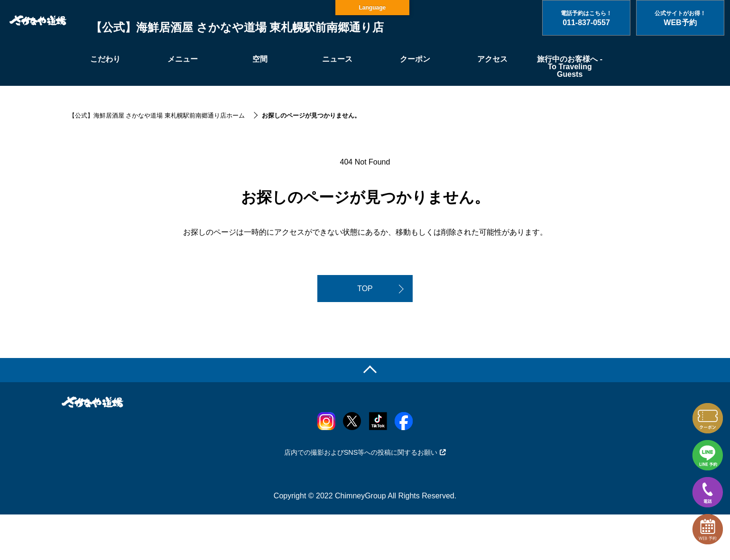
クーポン (415, 59)
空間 (260, 59)
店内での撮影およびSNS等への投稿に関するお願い (365, 452)
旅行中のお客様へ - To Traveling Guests (570, 67)
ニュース (337, 59)
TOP (365, 289)
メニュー (183, 59)
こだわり (105, 59)
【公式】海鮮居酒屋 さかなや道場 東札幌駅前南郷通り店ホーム (157, 115)
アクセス (492, 59)
